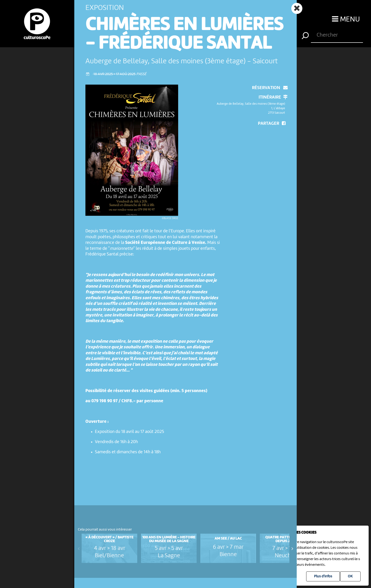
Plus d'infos (323, 576)
